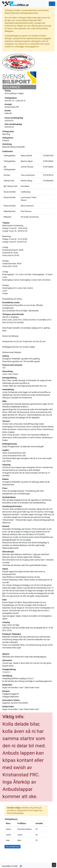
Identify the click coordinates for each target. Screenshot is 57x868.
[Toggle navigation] (52, 4)
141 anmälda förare (13, 847)
